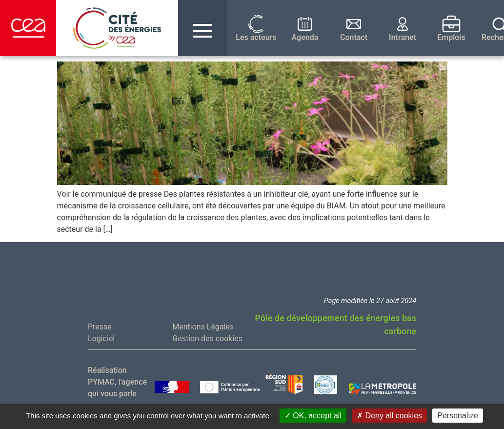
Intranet (403, 38)
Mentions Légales (203, 327)
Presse (100, 327)
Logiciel (101, 338)
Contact (354, 38)
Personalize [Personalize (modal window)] (458, 416)
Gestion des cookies (207, 338)
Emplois (451, 38)
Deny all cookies (389, 416)
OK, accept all (313, 416)
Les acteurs (256, 38)
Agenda (305, 38)
